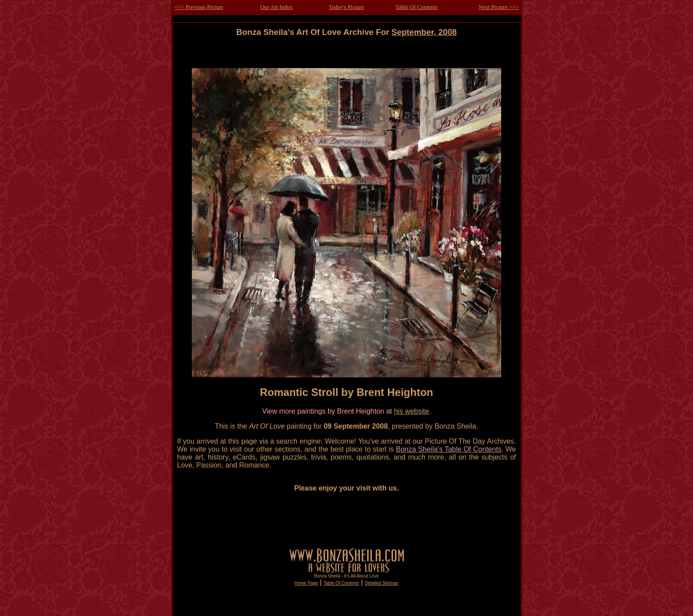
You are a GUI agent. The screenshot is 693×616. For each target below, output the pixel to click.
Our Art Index (276, 7)
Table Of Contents (417, 7)
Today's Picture (346, 7)
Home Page (306, 583)
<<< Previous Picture (199, 7)
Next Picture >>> (499, 7)
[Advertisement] (346, 57)
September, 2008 (424, 32)
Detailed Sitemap (381, 583)
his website (411, 411)
